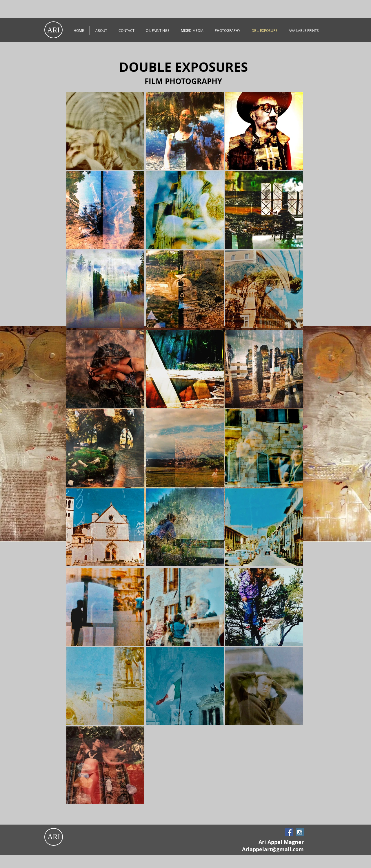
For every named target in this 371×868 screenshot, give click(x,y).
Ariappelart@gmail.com (273, 849)
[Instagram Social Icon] (300, 832)
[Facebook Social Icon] (289, 832)
